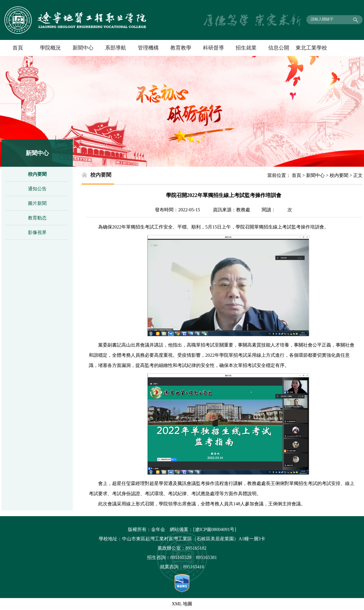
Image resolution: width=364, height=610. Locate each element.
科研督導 (213, 48)
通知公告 (37, 189)
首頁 (18, 48)
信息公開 (279, 48)
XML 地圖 (182, 604)
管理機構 (148, 48)
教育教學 (181, 48)
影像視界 (37, 232)
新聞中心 (83, 48)
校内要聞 (37, 174)
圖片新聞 (37, 203)
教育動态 (37, 218)
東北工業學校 (311, 48)
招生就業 (246, 48)
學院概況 (50, 48)
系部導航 (116, 48)
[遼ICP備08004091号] (215, 529)
